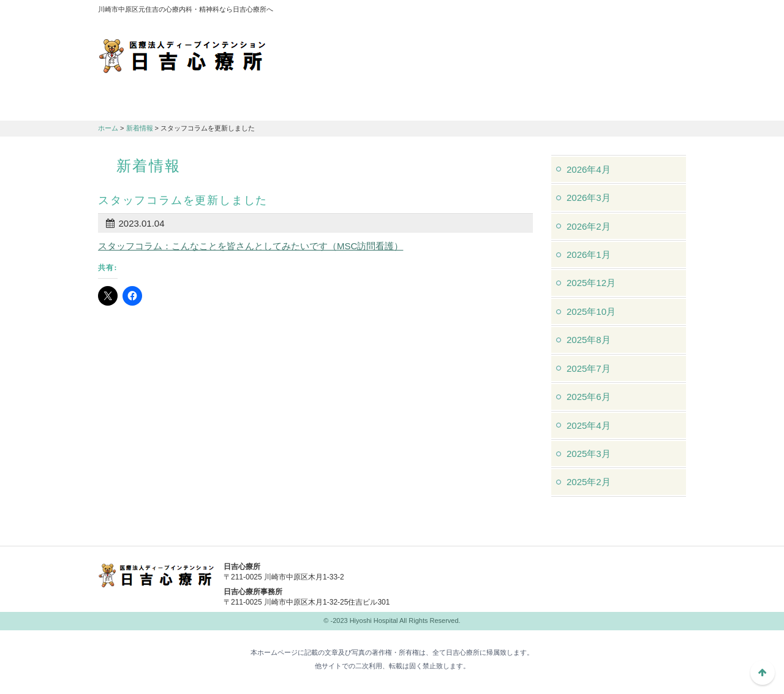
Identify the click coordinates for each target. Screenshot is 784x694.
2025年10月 (591, 311)
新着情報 (140, 128)
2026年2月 (589, 226)
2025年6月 (589, 397)
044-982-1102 (490, 575)
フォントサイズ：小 (636, 12)
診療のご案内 (245, 105)
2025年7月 (589, 368)
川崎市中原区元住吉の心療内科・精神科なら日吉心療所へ (182, 55)
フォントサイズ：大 (672, 12)
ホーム (108, 128)
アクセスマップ (521, 12)
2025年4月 (589, 425)
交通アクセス (343, 105)
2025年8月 (589, 340)
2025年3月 (589, 454)
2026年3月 (589, 198)
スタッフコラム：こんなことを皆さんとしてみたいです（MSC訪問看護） (251, 246)
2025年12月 (591, 283)
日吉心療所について (147, 105)
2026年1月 (589, 255)
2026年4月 (589, 169)
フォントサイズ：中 (654, 12)
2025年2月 (589, 482)
